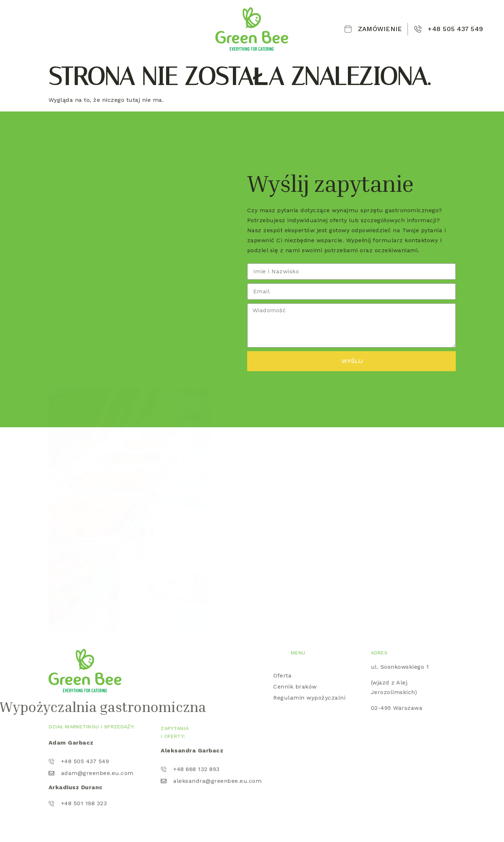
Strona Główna (41, 22)
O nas (79, 22)
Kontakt (30, 36)
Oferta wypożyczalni (124, 22)
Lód (167, 22)
